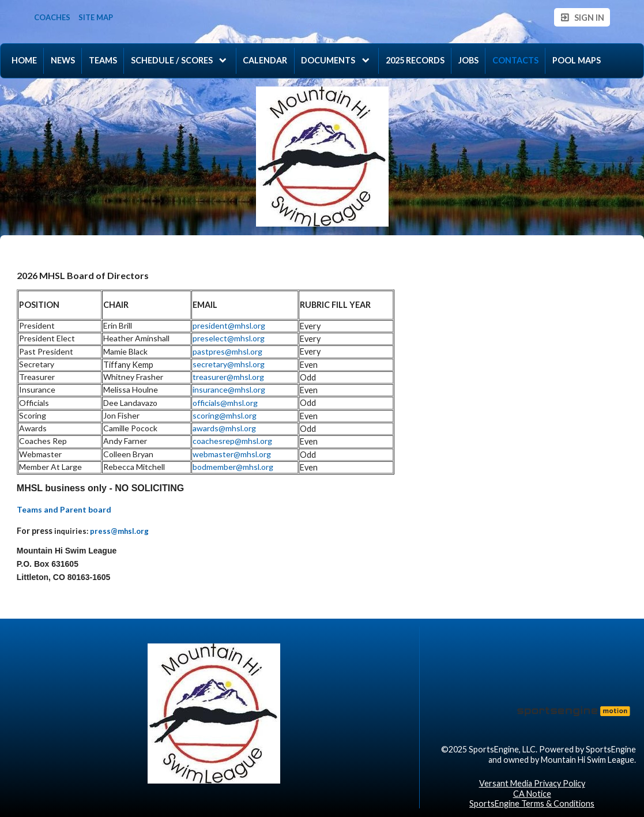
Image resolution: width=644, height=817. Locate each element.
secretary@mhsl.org (229, 364)
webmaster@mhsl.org (232, 454)
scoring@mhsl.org (225, 415)
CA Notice (532, 794)
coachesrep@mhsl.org (232, 441)
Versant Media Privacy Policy (532, 783)
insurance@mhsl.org (229, 389)
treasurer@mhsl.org (228, 377)
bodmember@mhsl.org (233, 467)
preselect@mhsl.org (229, 338)
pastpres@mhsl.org (227, 351)
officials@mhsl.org (225, 403)
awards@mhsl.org (224, 428)
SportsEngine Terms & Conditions (532, 803)
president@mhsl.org (229, 325)
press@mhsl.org (119, 531)
